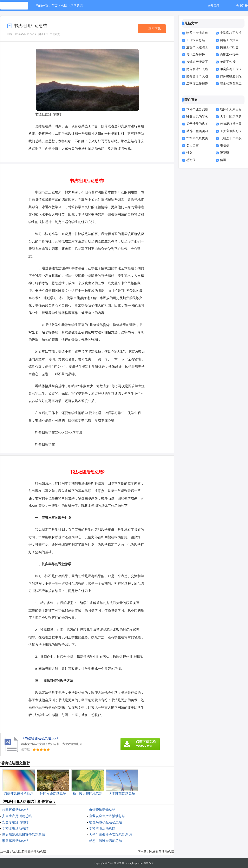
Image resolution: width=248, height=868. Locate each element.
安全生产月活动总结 (17, 816)
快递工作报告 (229, 47)
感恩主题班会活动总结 (105, 841)
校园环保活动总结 (15, 810)
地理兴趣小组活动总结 (105, 822)
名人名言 (192, 146)
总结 (64, 6)
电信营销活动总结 (102, 810)
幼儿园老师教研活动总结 (29, 851)
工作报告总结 (196, 40)
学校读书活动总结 (15, 828)
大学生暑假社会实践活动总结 (110, 835)
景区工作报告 (196, 55)
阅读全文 (43, 34)
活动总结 (77, 6)
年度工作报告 (229, 62)
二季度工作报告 (197, 84)
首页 (54, 6)
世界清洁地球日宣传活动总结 (24, 835)
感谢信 (191, 160)
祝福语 (225, 153)
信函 (223, 160)
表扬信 (225, 146)
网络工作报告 (229, 40)
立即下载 (155, 29)
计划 (189, 153)
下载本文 (55, 34)
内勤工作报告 (229, 55)
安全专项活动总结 (15, 822)
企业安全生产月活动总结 (107, 816)
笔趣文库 (119, 863)
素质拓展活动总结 (15, 841)
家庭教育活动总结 (162, 851)
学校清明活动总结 (102, 828)
